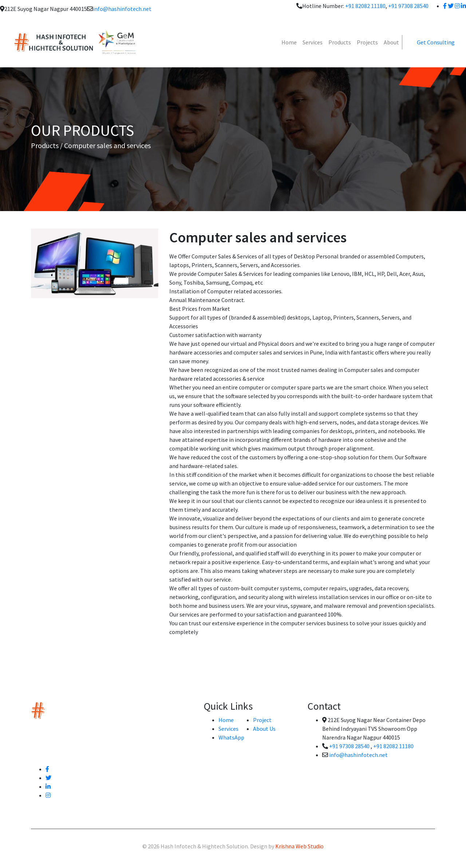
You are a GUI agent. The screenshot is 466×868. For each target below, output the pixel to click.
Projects (367, 42)
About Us (264, 729)
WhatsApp (231, 737)
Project (262, 720)
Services (313, 42)
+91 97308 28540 (408, 6)
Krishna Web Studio (299, 846)
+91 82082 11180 (365, 6)
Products (340, 42)
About (391, 42)
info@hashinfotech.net (122, 9)
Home (289, 42)
